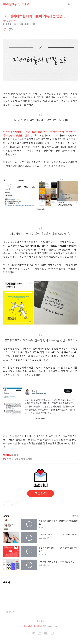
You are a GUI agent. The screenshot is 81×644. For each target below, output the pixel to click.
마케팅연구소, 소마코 (16, 4)
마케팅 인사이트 (9, 21)
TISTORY (40, 621)
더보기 (75, 516)
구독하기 (41, 493)
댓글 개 (7, 582)
